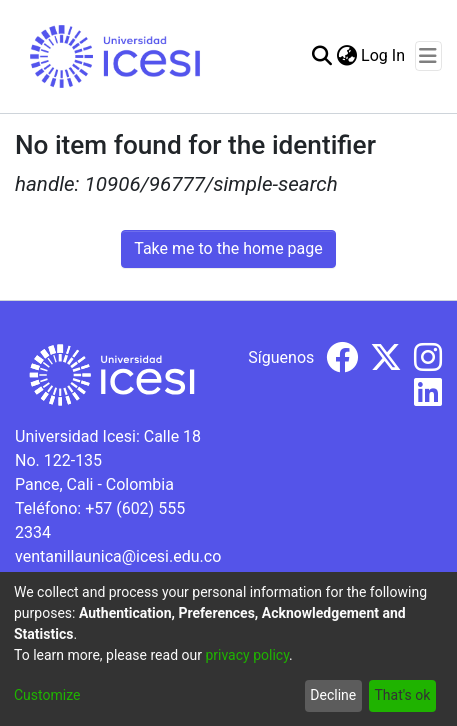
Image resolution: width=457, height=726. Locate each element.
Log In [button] (384, 55)
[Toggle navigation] (428, 56)
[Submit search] (321, 56)
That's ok (402, 695)
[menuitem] (346, 56)
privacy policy (247, 655)
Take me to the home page (228, 248)
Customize (47, 695)
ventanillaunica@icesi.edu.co (118, 556)
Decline (333, 695)
